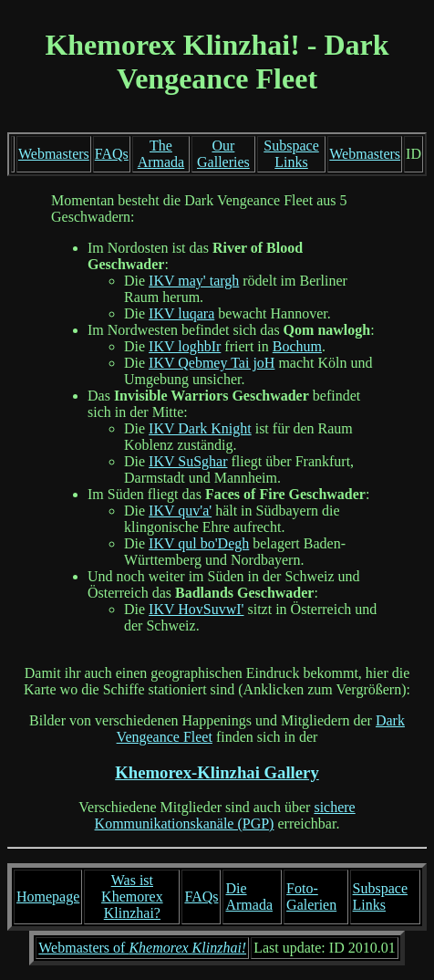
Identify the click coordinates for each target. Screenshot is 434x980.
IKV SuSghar (188, 461)
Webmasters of (142, 948)
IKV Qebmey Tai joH (212, 363)
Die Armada (249, 897)
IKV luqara (181, 313)
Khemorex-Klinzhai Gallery (217, 772)
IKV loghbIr (185, 346)
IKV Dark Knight (200, 428)
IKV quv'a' (180, 511)
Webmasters (54, 154)
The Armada (161, 154)
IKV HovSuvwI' (196, 609)
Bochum (297, 346)
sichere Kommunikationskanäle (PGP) (225, 815)
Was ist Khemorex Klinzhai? (132, 897)
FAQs (112, 154)
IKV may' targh (194, 281)
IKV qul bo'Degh (199, 543)
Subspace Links (291, 154)
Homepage (48, 897)
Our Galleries (223, 154)
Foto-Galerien (311, 897)
